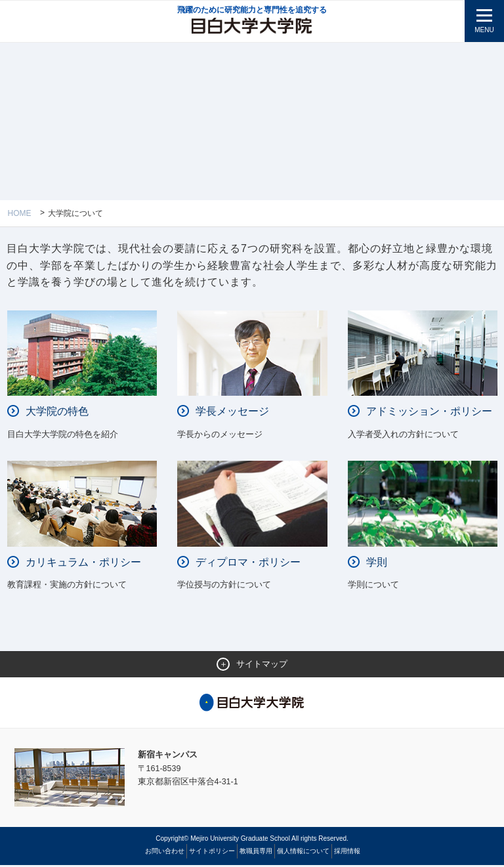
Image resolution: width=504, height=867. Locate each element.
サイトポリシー (212, 853)
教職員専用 (256, 853)
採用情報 (347, 853)
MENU (484, 30)
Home (20, 213)
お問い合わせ (165, 853)
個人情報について (303, 853)
